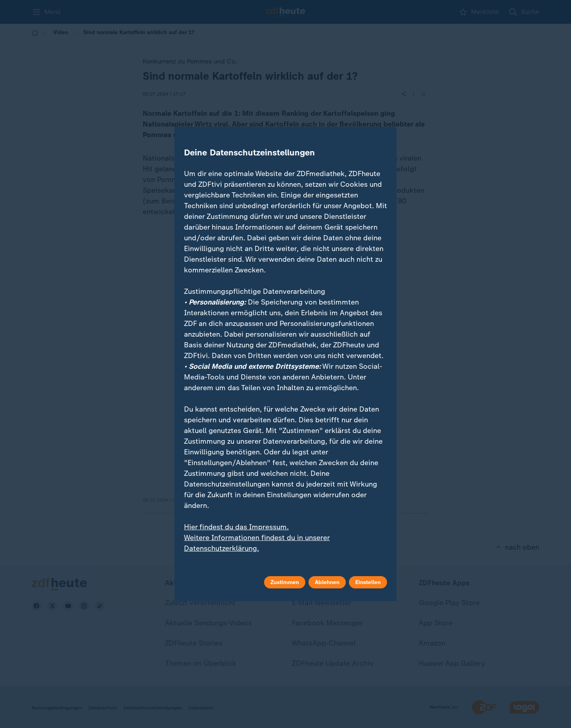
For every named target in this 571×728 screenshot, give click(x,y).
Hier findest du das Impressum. (236, 527)
